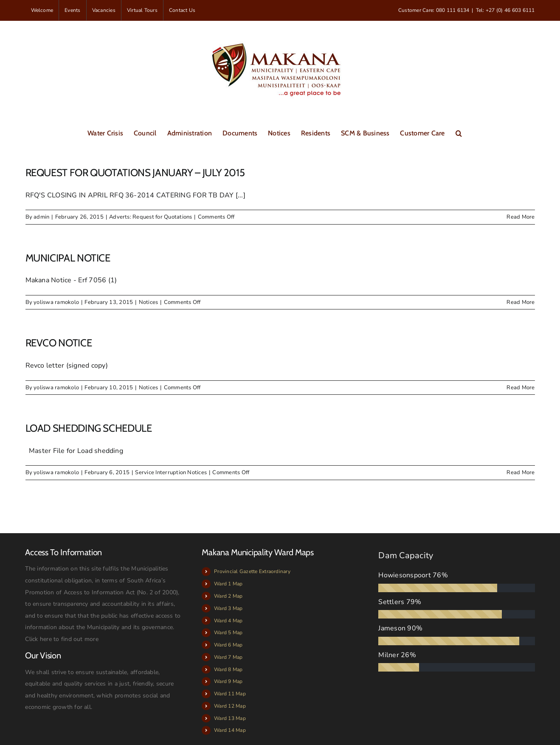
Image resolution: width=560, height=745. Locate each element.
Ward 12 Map (230, 706)
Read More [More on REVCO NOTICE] (521, 388)
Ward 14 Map (230, 730)
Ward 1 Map (228, 584)
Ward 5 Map (228, 633)
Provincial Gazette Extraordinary (252, 571)
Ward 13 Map (230, 718)
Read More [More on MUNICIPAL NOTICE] (521, 302)
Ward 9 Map (228, 681)
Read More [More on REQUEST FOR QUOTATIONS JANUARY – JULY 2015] (521, 217)
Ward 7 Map (228, 657)
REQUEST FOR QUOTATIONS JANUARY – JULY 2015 (135, 173)
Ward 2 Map (228, 596)
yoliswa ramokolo (56, 302)
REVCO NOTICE (59, 343)
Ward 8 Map (228, 669)
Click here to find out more (62, 639)
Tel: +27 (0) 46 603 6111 (505, 10)
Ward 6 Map (228, 645)
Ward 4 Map (228, 621)
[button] (459, 132)
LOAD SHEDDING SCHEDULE (89, 428)
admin (41, 217)
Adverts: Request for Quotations (151, 217)
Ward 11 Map (230, 694)
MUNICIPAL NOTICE (68, 258)
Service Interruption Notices (171, 472)
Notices (149, 302)
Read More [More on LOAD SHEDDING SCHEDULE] (521, 472)
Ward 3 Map (228, 608)
